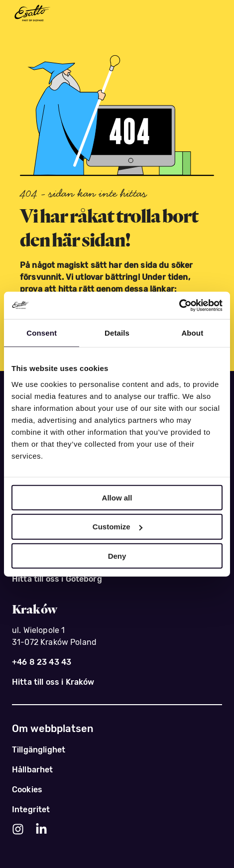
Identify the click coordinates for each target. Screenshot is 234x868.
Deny (117, 556)
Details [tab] (117, 333)
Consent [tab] (42, 333)
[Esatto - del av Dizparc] (32, 14)
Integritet (31, 809)
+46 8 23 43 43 (42, 662)
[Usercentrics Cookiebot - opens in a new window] (179, 305)
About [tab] (192, 333)
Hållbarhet (33, 770)
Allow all (117, 497)
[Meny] (212, 14)
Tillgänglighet (39, 750)
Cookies (27, 790)
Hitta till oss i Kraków (53, 682)
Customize (117, 527)
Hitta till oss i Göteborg (57, 579)
